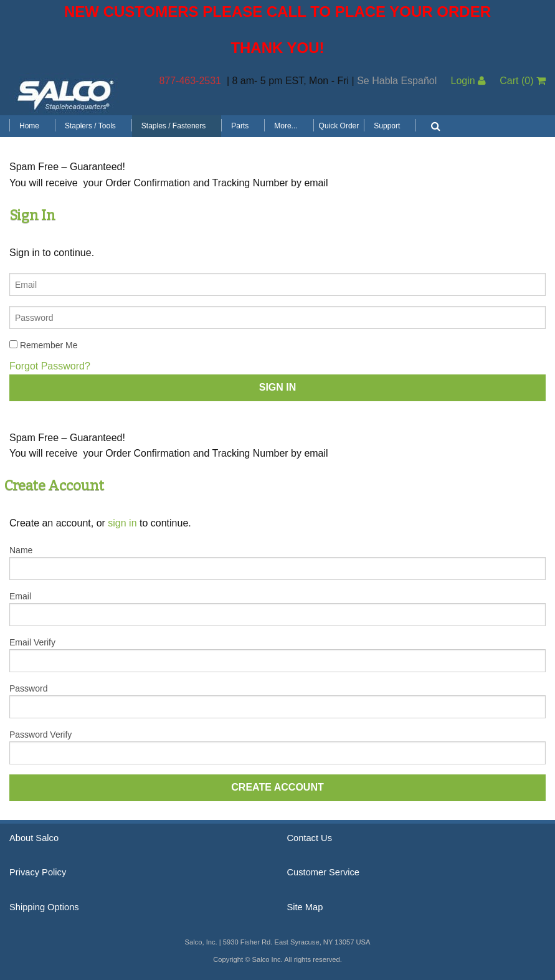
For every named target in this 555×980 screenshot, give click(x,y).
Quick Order (339, 126)
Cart (523, 81)
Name (21, 550)
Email (20, 596)
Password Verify (40, 735)
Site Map (305, 907)
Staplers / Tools (90, 126)
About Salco (34, 838)
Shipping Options (44, 907)
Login (468, 81)
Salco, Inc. (65, 94)
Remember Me (43, 345)
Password (28, 688)
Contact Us (310, 838)
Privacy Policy (38, 872)
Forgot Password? (50, 366)
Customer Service (323, 872)
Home (29, 126)
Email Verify (32, 642)
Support (387, 126)
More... (286, 126)
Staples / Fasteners (173, 126)
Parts (240, 126)
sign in (122, 523)
